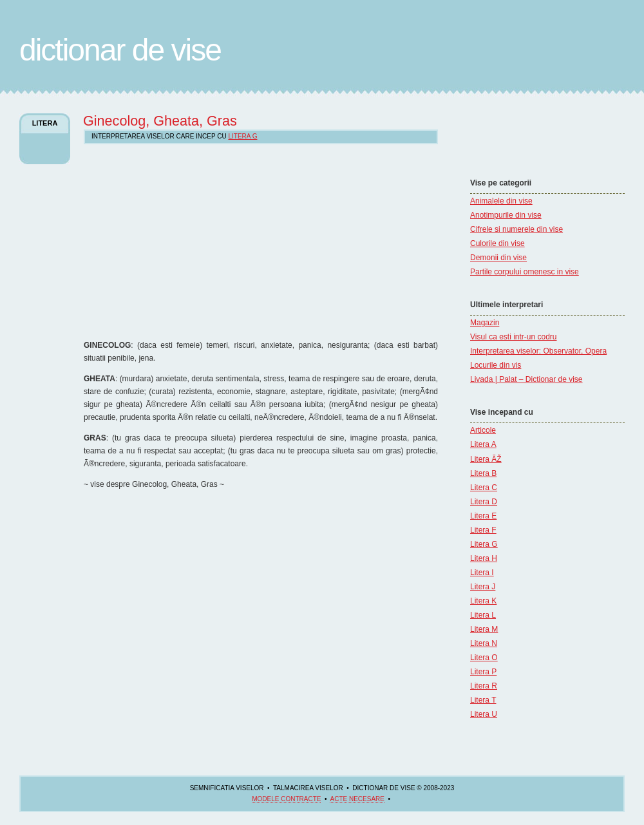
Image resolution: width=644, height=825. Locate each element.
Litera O (484, 658)
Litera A (483, 444)
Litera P (483, 672)
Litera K (483, 601)
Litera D (484, 502)
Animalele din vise (501, 201)
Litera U (484, 714)
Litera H (484, 558)
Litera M (484, 629)
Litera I (482, 573)
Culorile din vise (497, 243)
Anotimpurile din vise (506, 215)
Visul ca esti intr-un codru (514, 337)
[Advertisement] (509, 138)
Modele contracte (286, 799)
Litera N (484, 643)
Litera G (484, 544)
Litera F (483, 530)
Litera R (484, 686)
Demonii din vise (498, 258)
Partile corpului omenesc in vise (525, 272)
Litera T (483, 700)
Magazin (485, 323)
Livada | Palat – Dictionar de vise (526, 379)
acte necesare (357, 799)
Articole (483, 430)
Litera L (483, 615)
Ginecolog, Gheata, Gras (160, 121)
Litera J (483, 587)
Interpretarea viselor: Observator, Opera (538, 351)
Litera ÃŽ (486, 459)
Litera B (483, 473)
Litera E (483, 516)
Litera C (484, 488)
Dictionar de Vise (120, 50)
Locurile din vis (496, 365)
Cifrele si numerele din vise (516, 229)
